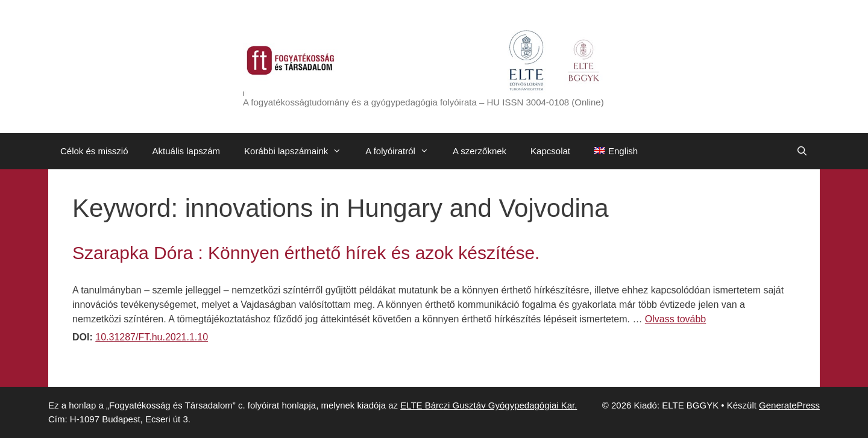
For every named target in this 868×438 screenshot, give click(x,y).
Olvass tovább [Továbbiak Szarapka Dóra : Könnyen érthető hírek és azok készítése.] (675, 319)
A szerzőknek (480, 151)
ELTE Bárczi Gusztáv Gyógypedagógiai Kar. (489, 405)
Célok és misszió (94, 151)
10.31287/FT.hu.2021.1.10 (152, 337)
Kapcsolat (550, 151)
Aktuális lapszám (187, 151)
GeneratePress (789, 405)
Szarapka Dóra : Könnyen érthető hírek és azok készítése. (306, 253)
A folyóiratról (403, 151)
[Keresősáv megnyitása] (802, 151)
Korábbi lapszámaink (299, 151)
